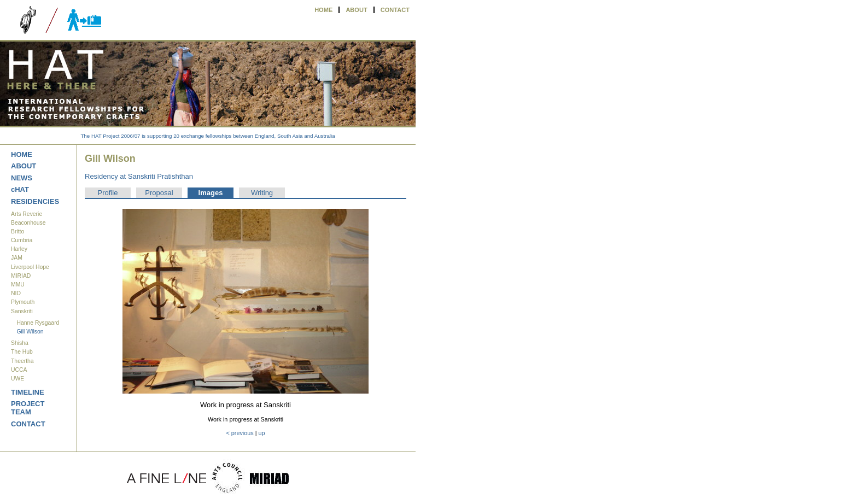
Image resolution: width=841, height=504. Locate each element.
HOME (323, 10)
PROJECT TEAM (28, 408)
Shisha (20, 343)
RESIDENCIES (35, 201)
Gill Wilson (30, 332)
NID (16, 293)
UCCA (19, 370)
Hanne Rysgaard (38, 323)
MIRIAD (21, 276)
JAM (17, 258)
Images (211, 193)
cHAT (20, 189)
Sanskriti (22, 311)
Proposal (159, 193)
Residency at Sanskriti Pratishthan (139, 176)
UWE (17, 379)
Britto (17, 232)
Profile (108, 193)
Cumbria (22, 240)
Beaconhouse (28, 223)
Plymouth (23, 302)
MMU (18, 285)
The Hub (22, 352)
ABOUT (356, 10)
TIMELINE (28, 392)
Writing (262, 193)
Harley (19, 249)
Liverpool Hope (30, 267)
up (262, 433)
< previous (240, 433)
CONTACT (395, 10)
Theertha (22, 361)
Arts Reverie (27, 214)
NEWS (22, 178)
